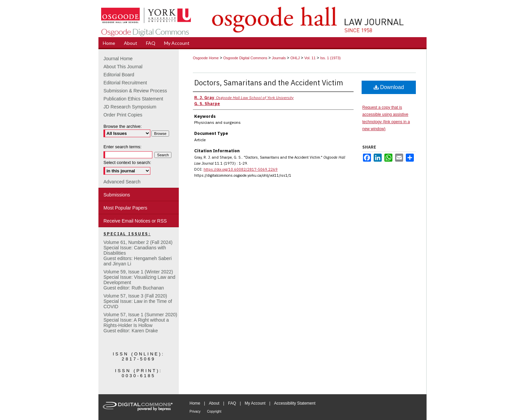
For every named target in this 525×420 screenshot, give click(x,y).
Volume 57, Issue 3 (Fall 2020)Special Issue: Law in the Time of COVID (138, 301)
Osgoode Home (206, 58)
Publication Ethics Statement (133, 99)
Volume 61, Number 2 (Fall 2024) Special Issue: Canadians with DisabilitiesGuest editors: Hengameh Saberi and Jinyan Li (138, 253)
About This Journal (123, 67)
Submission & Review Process (135, 91)
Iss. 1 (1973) (330, 58)
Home (195, 403)
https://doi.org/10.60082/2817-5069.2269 (241, 169)
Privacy (195, 411)
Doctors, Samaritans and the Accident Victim (269, 82)
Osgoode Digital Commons (245, 58)
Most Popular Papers (125, 208)
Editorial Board (119, 75)
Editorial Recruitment (125, 83)
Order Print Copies (123, 115)
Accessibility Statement (295, 403)
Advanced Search (122, 182)
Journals (279, 58)
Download (389, 87)
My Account (255, 403)
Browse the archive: (123, 126)
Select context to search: (127, 162)
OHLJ (295, 58)
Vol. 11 (310, 58)
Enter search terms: (122, 147)
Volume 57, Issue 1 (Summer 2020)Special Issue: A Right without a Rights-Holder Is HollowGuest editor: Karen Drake (140, 323)
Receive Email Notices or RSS (135, 221)
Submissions (117, 195)
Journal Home (118, 59)
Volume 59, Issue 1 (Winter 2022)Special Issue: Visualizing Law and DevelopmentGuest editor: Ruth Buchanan (139, 280)
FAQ (232, 403)
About (214, 403)
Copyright (214, 411)
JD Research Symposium (130, 107)
